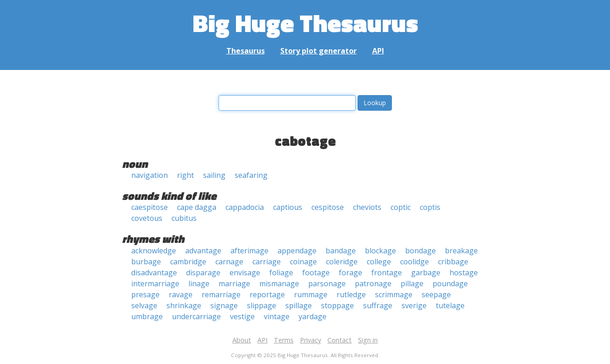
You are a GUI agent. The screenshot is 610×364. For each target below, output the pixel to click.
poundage (450, 284)
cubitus (184, 218)
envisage (245, 273)
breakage (461, 251)
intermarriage (155, 284)
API (378, 51)
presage (145, 294)
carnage (229, 262)
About (242, 340)
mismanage (279, 284)
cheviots (367, 207)
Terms (284, 340)
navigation (150, 175)
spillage (299, 305)
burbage (146, 262)
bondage (420, 251)
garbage (426, 273)
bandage (341, 251)
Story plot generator (318, 51)
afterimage (249, 251)
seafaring (251, 175)
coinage (303, 262)
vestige (242, 316)
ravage (181, 294)
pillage (412, 284)
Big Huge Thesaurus (305, 23)
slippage (262, 305)
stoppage (337, 305)
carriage (267, 262)
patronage (373, 284)
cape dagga (197, 207)
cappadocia (245, 207)
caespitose (150, 207)
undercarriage (196, 316)
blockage (380, 251)
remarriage (221, 294)
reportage (267, 294)
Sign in (368, 340)
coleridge (342, 262)
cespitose (328, 207)
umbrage (147, 316)
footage (316, 273)
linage (199, 284)
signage (224, 305)
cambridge (188, 262)
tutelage (450, 305)
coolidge (415, 262)
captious (288, 207)
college (379, 262)
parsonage (327, 284)
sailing (214, 175)
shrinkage (184, 305)
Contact (340, 340)
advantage (203, 251)
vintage (277, 316)
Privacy (310, 340)
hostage (464, 273)
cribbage (453, 262)
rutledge (351, 294)
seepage (436, 294)
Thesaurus (246, 51)
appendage (297, 251)
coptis (430, 207)
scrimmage (394, 294)
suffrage (378, 305)
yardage (313, 316)
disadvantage (154, 273)
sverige (414, 305)
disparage (203, 273)
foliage (281, 273)
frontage (387, 273)
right (185, 175)
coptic (401, 207)
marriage (234, 284)
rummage (311, 294)
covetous (147, 218)
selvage (144, 305)
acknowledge (154, 251)
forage (350, 273)
